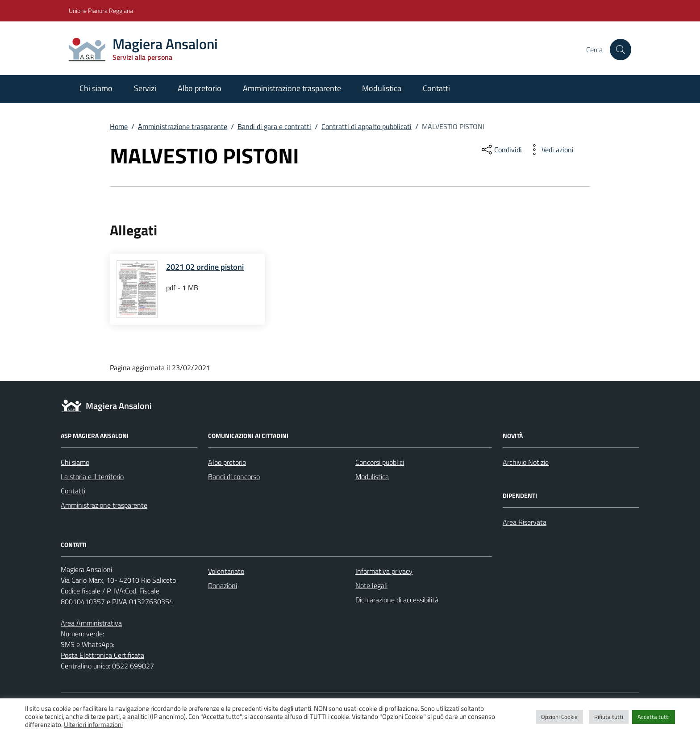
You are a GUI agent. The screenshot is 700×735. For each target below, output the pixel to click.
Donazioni (223, 585)
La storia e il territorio (92, 476)
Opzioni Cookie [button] (559, 717)
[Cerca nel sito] (621, 50)
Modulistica (382, 88)
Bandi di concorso (234, 476)
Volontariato (226, 571)
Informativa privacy (384, 571)
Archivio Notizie (526, 462)
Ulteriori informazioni (93, 725)
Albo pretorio (200, 88)
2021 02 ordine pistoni (205, 267)
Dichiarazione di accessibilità (397, 600)
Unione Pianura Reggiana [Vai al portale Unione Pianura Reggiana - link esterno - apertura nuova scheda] (101, 10)
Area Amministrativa (91, 623)
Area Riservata (525, 522)
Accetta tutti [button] (654, 717)
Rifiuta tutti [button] (609, 717)
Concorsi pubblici (380, 462)
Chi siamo (96, 88)
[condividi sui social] (501, 150)
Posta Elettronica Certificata (102, 655)
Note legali (371, 585)
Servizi (145, 88)
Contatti (436, 88)
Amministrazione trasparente (292, 88)
